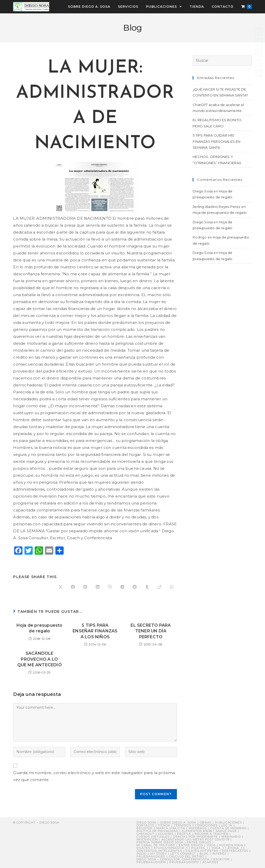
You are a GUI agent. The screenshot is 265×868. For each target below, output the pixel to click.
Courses (166, 834)
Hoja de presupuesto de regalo (40, 628)
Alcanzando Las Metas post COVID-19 (195, 839)
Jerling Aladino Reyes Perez (216, 207)
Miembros (198, 828)
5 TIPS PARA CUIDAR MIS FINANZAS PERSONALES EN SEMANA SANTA (216, 141)
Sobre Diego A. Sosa (178, 822)
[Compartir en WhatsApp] (172, 587)
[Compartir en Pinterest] (85, 587)
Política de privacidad (157, 831)
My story (159, 854)
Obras (206, 822)
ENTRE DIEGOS (191, 845)
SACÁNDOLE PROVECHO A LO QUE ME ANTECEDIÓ (40, 659)
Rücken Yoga (231, 845)
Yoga (211, 845)
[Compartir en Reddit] (135, 587)
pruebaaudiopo (184, 862)
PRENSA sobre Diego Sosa (160, 842)
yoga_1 (218, 848)
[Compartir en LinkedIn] (98, 587)
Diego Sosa (203, 191)
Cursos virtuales (153, 837)
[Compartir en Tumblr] (147, 587)
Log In (227, 825)
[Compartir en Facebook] (73, 587)
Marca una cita (171, 828)
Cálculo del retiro (187, 856)
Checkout (146, 834)
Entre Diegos (199, 842)
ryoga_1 (235, 848)
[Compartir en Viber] (110, 587)
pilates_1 (200, 848)
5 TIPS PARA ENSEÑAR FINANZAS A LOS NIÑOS (95, 631)
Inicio (142, 854)
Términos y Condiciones (196, 825)
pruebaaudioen (151, 862)
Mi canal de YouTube (156, 845)
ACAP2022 (211, 862)
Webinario (231, 837)
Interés (219, 854)
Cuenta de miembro (228, 828)
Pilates (143, 848)
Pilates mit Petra (202, 851)
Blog (204, 854)
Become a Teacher (212, 834)
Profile (184, 834)
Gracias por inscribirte (195, 837)
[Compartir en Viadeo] (159, 587)
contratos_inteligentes (159, 851)
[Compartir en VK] (122, 587)
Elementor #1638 (197, 831)
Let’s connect (183, 854)
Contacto (145, 825)
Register (145, 828)
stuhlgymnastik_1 (171, 848)
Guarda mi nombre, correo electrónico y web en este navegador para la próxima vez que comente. (94, 776)
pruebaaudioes (151, 856)
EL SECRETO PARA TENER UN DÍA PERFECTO (151, 631)
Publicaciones (228, 822)
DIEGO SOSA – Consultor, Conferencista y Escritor (183, 859)
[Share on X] (61, 587)
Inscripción (147, 839)
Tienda (164, 825)
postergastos (235, 851)
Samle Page (226, 831)
